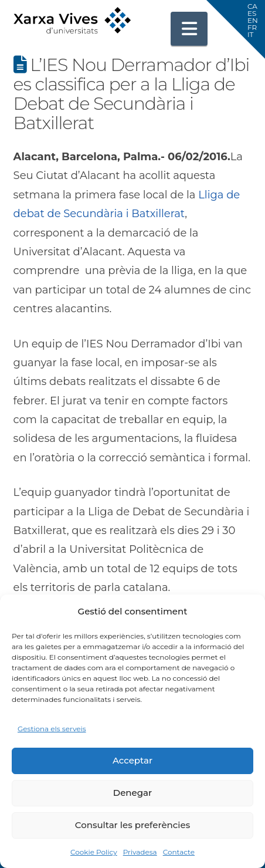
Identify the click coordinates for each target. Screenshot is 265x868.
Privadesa (140, 852)
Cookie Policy (94, 852)
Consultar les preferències (132, 825)
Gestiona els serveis (52, 729)
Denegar (132, 793)
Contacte (179, 852)
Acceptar (132, 760)
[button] (189, 29)
